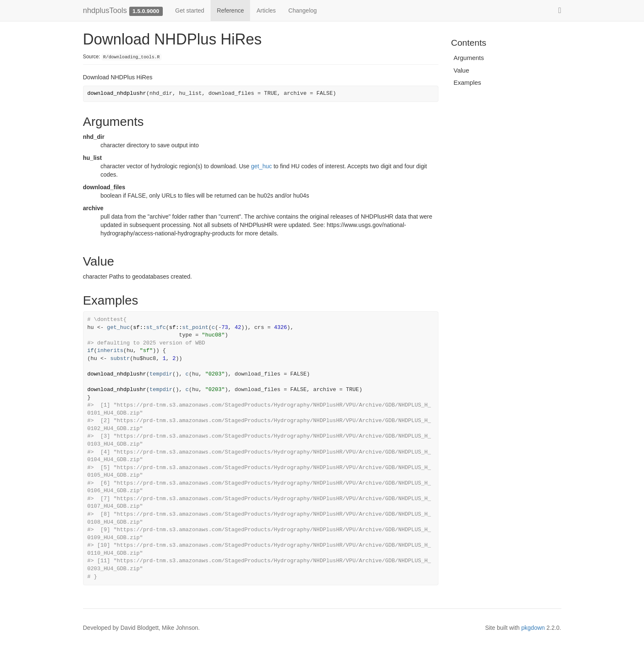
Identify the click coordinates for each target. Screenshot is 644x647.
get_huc (261, 166)
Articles (266, 10)
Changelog (302, 10)
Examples (467, 82)
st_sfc (156, 327)
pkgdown (533, 628)
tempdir (161, 374)
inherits (110, 351)
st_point (195, 327)
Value (461, 70)
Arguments (469, 58)
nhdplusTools (105, 10)
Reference (231, 10)
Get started (190, 10)
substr (120, 359)
